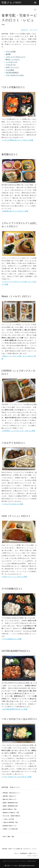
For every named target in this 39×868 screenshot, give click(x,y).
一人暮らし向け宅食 (8, 819)
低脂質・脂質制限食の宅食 (10, 806)
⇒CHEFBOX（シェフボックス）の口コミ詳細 (18, 431)
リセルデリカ (11, 65)
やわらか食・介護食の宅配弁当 (11, 816)
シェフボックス (12, 62)
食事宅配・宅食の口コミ (10, 796)
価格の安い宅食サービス (10, 799)
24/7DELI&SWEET (12, 73)
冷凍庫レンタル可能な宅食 (10, 829)
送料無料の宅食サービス (10, 826)
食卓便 (8, 54)
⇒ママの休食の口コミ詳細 (12, 639)
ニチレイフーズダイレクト (16, 57)
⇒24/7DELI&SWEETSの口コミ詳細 (14, 709)
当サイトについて (8, 861)
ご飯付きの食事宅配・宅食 (10, 822)
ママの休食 (10, 70)
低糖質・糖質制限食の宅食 (10, 803)
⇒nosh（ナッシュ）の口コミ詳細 (14, 577)
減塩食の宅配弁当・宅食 (10, 809)
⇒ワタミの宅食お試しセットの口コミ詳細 (17, 140)
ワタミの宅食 (11, 52)
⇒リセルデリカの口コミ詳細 (12, 504)
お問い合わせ (32, 861)
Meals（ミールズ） (13, 59)
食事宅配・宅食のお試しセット (11, 793)
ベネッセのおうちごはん (15, 75)
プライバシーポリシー (21, 861)
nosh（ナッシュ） (13, 67)
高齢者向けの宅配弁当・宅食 (11, 813)
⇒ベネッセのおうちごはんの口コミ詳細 (17, 777)
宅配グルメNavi (12, 3)
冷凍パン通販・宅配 (8, 836)
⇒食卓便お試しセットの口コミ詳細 (15, 211)
